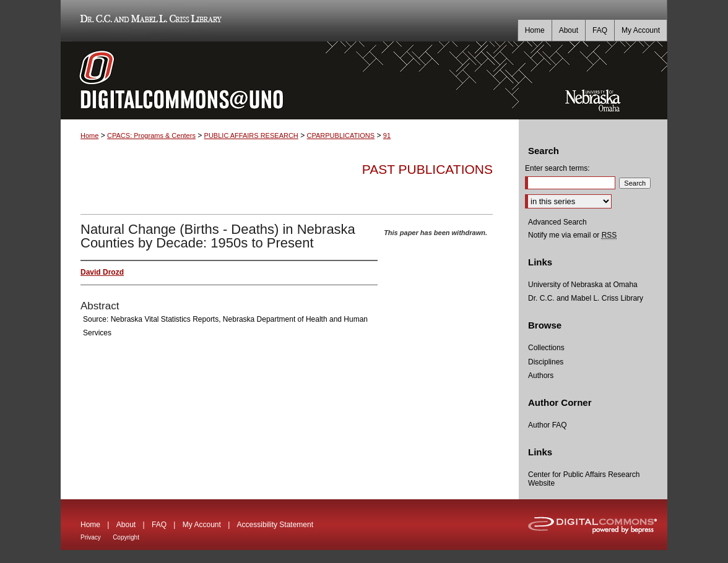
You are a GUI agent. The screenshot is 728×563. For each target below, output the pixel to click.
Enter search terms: (557, 168)
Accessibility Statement (275, 525)
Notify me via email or (572, 235)
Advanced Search (557, 222)
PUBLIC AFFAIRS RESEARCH (251, 135)
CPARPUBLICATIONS (341, 135)
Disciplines (546, 362)
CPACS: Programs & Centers (151, 135)
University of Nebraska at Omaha (583, 285)
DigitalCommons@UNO (290, 80)
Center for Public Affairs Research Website (584, 479)
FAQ (159, 525)
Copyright (126, 537)
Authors (541, 376)
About (126, 525)
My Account (202, 525)
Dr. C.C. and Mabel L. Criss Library (149, 21)
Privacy (91, 537)
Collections (546, 348)
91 (387, 135)
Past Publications (427, 169)
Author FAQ (548, 425)
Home (89, 135)
